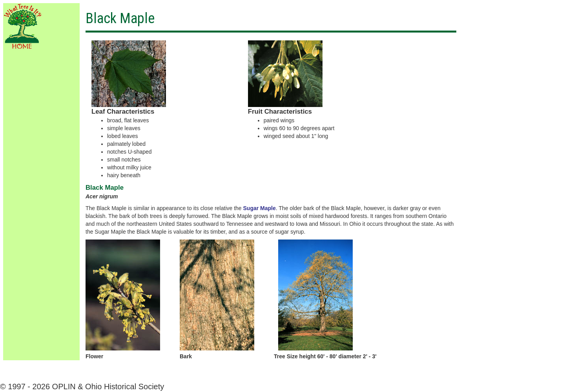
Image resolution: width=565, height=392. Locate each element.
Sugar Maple (260, 208)
